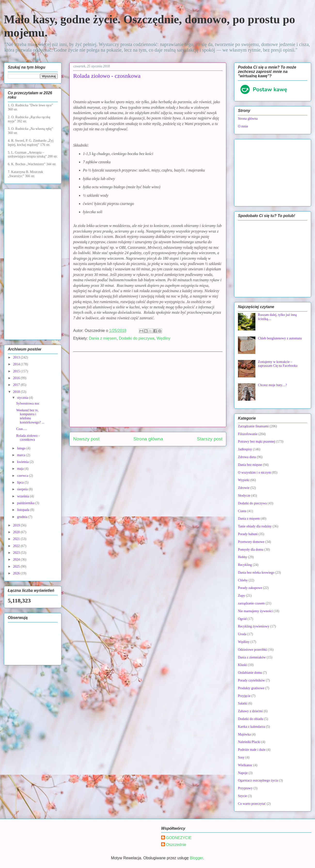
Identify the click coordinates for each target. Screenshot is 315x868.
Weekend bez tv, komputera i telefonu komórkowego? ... (30, 416)
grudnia (23, 517)
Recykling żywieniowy (254, 626)
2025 (17, 567)
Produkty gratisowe (251, 688)
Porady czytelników (252, 680)
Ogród (242, 619)
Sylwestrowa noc (28, 403)
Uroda (242, 634)
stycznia (23, 398)
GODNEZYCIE (179, 838)
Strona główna (148, 439)
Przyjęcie (244, 696)
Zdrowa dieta (247, 457)
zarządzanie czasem (251, 603)
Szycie (242, 796)
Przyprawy (245, 788)
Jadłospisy (245, 449)
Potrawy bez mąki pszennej (257, 442)
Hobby (243, 557)
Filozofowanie (248, 434)
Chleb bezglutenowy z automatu (280, 338)
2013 (17, 357)
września (23, 496)
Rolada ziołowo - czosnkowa (28, 438)
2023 (17, 553)
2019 (17, 525)
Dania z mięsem (103, 338)
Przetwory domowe (251, 542)
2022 (17, 546)
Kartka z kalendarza (252, 727)
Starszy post (210, 439)
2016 (17, 378)
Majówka (244, 734)
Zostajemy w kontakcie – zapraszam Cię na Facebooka (278, 364)
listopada (24, 510)
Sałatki (243, 703)
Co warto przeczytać (252, 804)
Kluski (242, 665)
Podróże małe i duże (252, 750)
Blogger (196, 858)
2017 (17, 385)
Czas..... (22, 429)
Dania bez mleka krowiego (256, 573)
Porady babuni (248, 534)
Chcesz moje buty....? (273, 385)
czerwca (23, 476)
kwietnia (23, 462)
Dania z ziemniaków (252, 657)
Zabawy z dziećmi (250, 711)
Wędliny (163, 338)
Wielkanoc (245, 765)
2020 (17, 532)
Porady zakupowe (250, 588)
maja (21, 469)
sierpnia (23, 489)
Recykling (245, 565)
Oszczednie (176, 845)
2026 (17, 573)
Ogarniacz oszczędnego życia (258, 780)
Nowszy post (86, 439)
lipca (21, 482)
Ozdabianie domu (250, 673)
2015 (17, 371)
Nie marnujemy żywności (255, 611)
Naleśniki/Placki (249, 742)
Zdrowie (244, 488)
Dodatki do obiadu (251, 719)
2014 (17, 364)
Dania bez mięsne (250, 465)
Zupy (242, 596)
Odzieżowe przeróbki (252, 650)
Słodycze (244, 496)
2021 (17, 539)
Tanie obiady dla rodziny (255, 526)
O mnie (243, 126)
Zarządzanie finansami (253, 426)
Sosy (241, 757)
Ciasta (242, 511)
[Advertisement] (148, 389)
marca (22, 455)
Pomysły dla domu (251, 550)
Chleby (243, 580)
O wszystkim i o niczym (254, 473)
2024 (17, 559)
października (26, 503)
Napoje (243, 773)
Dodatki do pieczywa (137, 338)
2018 (17, 392)
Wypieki (244, 480)
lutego (22, 448)
